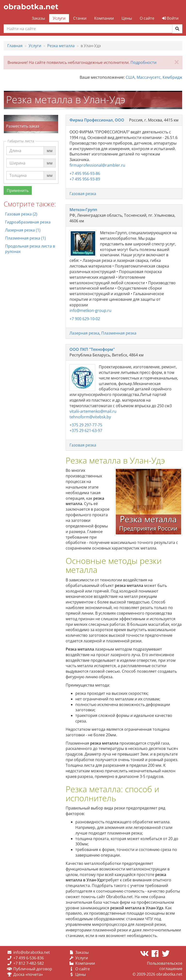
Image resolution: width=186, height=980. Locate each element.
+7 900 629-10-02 (85, 319)
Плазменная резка (119, 333)
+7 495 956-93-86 (85, 173)
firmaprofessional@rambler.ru (97, 165)
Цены (127, 18)
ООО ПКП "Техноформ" (92, 349)
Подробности (143, 62)
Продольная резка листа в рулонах (30, 249)
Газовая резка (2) (21, 214)
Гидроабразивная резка (28, 222)
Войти (170, 18)
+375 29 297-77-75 (86, 425)
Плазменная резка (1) (25, 238)
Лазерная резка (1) (23, 230)
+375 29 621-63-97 (86, 430)
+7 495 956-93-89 (85, 179)
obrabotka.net (31, 7)
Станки (80, 18)
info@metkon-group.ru (90, 310)
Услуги (59, 18)
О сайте (147, 18)
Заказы (38, 18)
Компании (104, 18)
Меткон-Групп (83, 210)
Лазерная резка (84, 333)
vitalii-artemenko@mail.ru (93, 411)
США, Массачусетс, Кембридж (154, 77)
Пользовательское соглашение (165, 966)
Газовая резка (83, 194)
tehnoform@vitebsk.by (90, 417)
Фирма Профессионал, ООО (97, 120)
